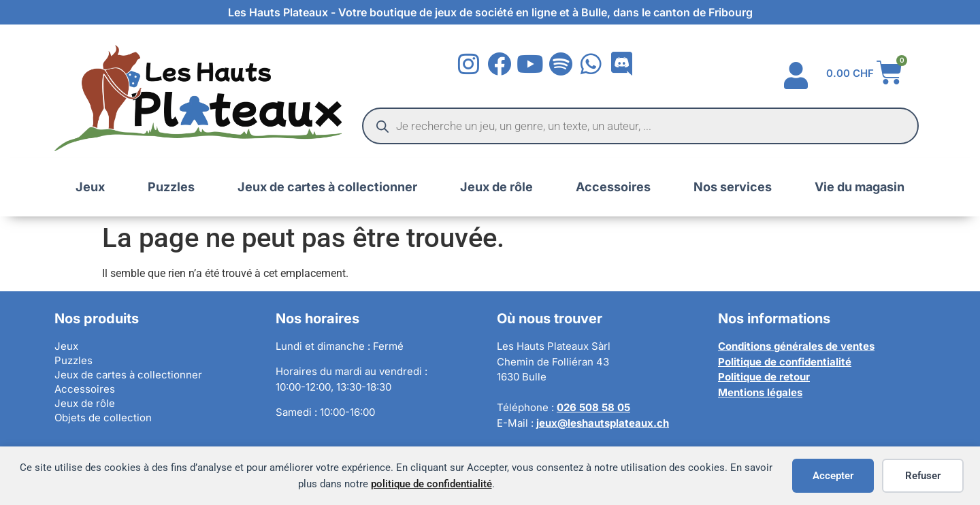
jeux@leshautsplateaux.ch (603, 423)
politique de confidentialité (431, 484)
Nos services (733, 187)
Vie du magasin (860, 187)
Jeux (90, 187)
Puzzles (171, 187)
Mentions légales (760, 392)
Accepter (833, 476)
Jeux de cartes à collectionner (327, 187)
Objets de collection (103, 418)
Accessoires (613, 187)
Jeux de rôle (496, 187)
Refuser (923, 476)
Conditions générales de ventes (796, 346)
